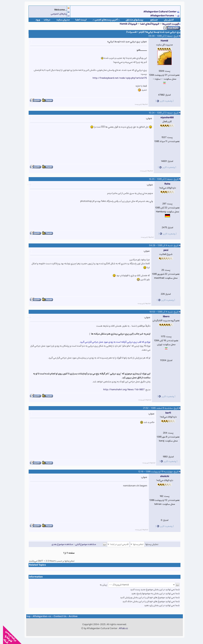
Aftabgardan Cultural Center (157, 12)
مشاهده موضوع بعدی (59, 544)
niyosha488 (164, 118)
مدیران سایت (60, 20)
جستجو (151, 20)
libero (163, 317)
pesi (163, 250)
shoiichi (162, 476)
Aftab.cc (120, 628)
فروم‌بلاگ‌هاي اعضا (147, 24)
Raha (164, 184)
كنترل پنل (166, 20)
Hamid (161, 41)
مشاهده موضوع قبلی (83, 544)
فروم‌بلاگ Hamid (125, 24)
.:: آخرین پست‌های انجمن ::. (103, 20)
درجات (44, 20)
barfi (165, 413)
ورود (35, 20)
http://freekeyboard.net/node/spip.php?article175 (117, 78)
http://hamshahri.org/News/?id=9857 (121, 390)
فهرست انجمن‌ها (167, 24)
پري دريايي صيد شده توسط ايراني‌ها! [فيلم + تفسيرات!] (150, 32)
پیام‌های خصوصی (56, 14)
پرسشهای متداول (131, 20)
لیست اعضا (78, 20)
